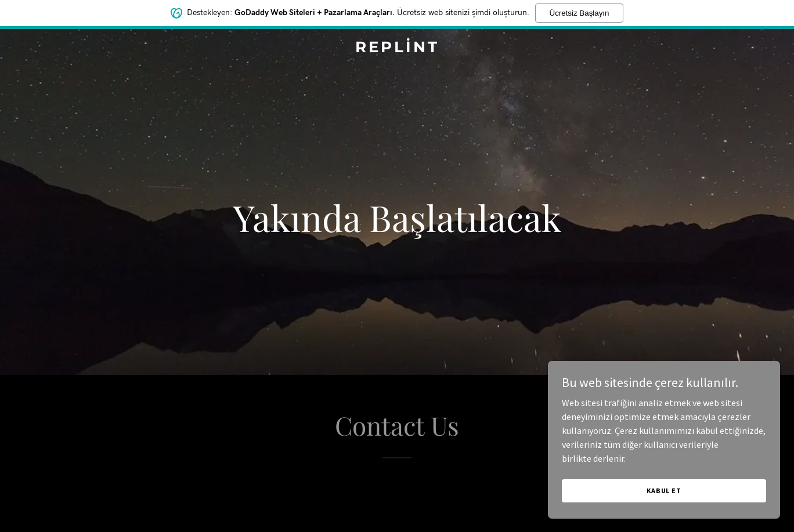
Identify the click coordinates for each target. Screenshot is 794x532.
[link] (397, 49)
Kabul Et (664, 491)
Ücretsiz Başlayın (580, 13)
